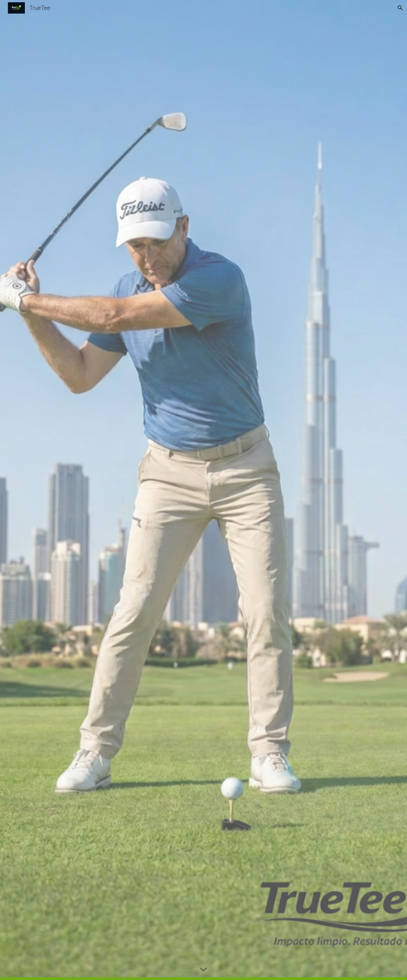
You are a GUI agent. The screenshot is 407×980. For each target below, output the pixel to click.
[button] (400, 8)
